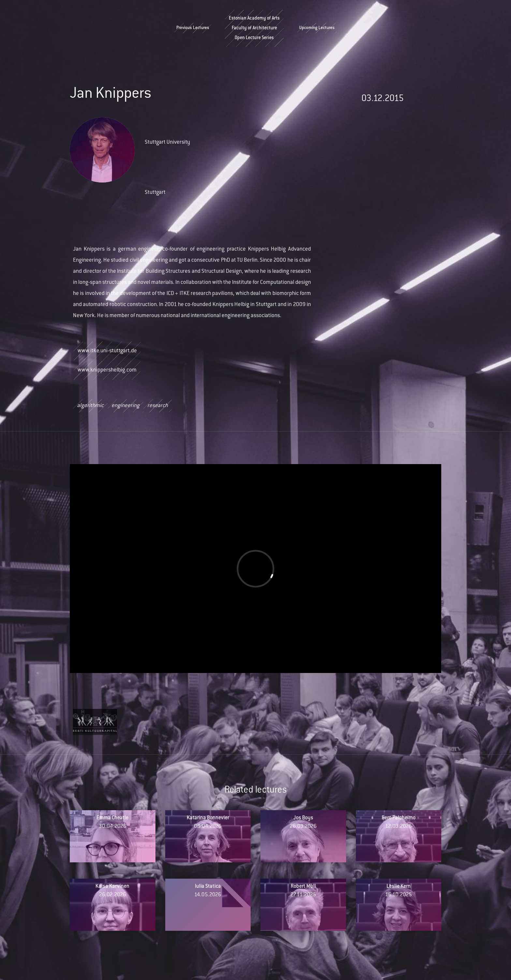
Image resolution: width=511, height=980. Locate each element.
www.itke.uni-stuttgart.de (107, 351)
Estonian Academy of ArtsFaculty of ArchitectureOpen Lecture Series (254, 28)
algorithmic (90, 406)
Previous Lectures (193, 28)
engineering (125, 406)
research (158, 406)
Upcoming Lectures (317, 28)
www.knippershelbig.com (107, 370)
